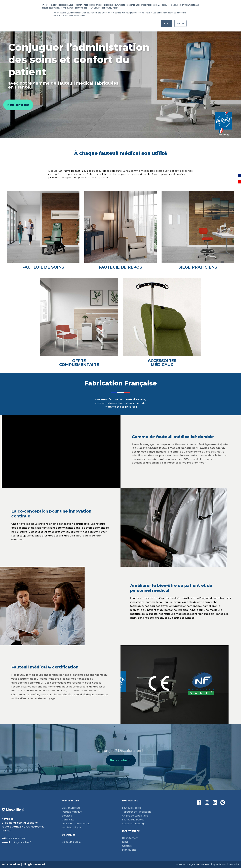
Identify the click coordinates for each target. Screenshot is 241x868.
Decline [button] (180, 23)
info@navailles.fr (22, 842)
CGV (200, 864)
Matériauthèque (72, 827)
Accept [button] (167, 23)
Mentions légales (183, 864)
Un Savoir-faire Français (77, 823)
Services (67, 816)
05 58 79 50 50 (17, 838)
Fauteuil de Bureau (135, 820)
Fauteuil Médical (133, 808)
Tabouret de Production (138, 812)
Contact (127, 846)
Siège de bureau (73, 842)
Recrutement (131, 838)
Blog (125, 842)
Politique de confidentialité (222, 864)
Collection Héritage (135, 823)
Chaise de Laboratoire (136, 816)
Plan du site (130, 850)
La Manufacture (72, 808)
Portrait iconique (72, 812)
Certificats (68, 820)
